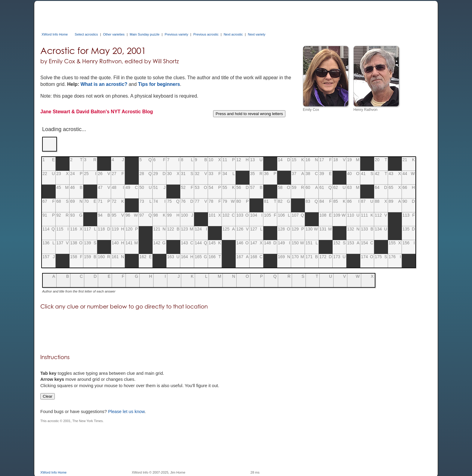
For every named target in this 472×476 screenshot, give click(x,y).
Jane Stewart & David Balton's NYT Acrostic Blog (97, 112)
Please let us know (126, 412)
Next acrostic (233, 34)
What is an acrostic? (104, 84)
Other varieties (114, 34)
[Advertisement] (150, 14)
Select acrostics (86, 34)
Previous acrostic (206, 34)
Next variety (256, 34)
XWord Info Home (55, 34)
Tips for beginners (159, 84)
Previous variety (176, 34)
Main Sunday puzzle (145, 34)
